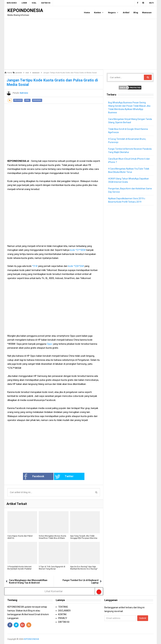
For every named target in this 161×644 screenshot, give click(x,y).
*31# (35, 266)
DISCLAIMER (64, 611)
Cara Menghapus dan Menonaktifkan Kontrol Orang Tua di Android (28, 581)
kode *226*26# (76, 266)
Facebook (34, 477)
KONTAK (62, 614)
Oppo (50, 344)
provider (18, 100)
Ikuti (151, 3)
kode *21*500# (78, 250)
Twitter (64, 477)
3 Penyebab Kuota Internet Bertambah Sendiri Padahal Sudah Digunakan (19, 569)
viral (27, 100)
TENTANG (63, 607)
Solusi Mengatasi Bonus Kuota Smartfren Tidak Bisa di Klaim (52, 537)
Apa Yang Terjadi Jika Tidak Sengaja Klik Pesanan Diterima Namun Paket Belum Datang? (84, 538)
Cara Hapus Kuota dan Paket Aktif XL (20, 537)
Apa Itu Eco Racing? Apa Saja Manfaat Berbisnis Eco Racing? (84, 568)
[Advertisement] (80, 44)
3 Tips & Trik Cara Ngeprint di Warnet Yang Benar (52, 568)
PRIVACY (63, 618)
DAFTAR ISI (64, 622)
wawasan (37, 100)
